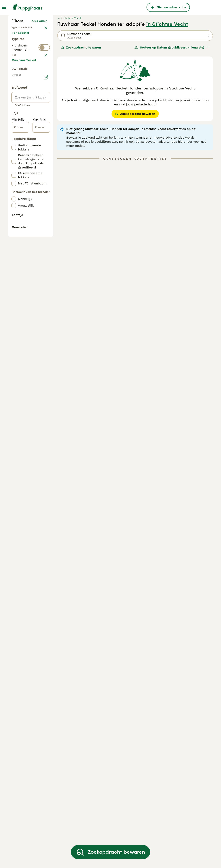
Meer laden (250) (28, 237)
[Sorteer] (172, 115)
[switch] (31, 140)
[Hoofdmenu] (4, 7)
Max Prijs (39, 297)
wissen (43, 149)
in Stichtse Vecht (167, 91)
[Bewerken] (46, 255)
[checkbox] (14, 169)
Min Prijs (18, 297)
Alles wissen (39, 88)
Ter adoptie (24, 114)
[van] (20, 305)
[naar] (41, 305)
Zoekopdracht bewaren (81, 115)
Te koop (21, 104)
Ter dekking (24, 124)
